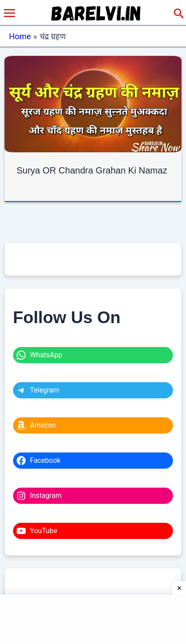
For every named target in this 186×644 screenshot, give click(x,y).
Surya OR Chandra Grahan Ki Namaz (92, 170)
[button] (179, 14)
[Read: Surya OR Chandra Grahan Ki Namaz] (93, 103)
